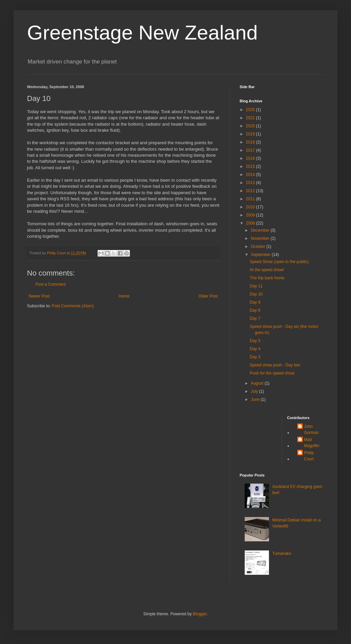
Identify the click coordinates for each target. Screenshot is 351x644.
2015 (251, 166)
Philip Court (309, 456)
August (258, 383)
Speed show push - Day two (275, 365)
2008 (251, 223)
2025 (251, 110)
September (261, 255)
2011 (251, 199)
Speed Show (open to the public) (279, 262)
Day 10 (256, 294)
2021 (251, 118)
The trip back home (267, 278)
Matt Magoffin (312, 443)
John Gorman (311, 430)
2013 (251, 183)
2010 (251, 207)
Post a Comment (50, 284)
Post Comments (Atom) (73, 306)
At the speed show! (267, 270)
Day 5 (255, 341)
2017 (251, 150)
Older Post (208, 296)
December (261, 230)
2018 (251, 142)
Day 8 (255, 310)
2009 (251, 215)
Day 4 (255, 349)
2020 (251, 126)
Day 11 (256, 286)
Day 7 (255, 318)
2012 (251, 191)
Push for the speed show (272, 373)
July (255, 391)
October (259, 247)
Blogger (200, 614)
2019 (251, 134)
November (261, 238)
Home (124, 296)
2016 (251, 158)
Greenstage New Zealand (142, 33)
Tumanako (282, 553)
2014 (251, 175)
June (256, 400)
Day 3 (255, 357)
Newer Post (39, 296)
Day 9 (255, 302)
